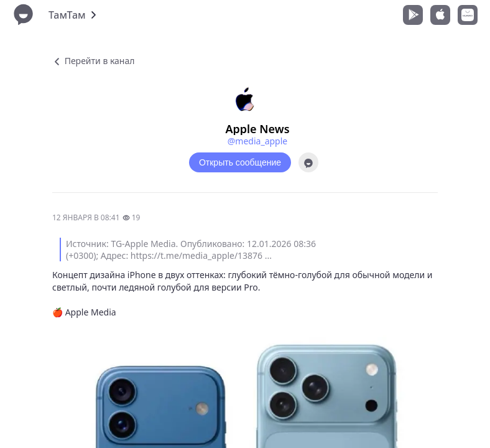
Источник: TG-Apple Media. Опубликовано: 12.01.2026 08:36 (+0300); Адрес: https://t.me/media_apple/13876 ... (191, 250)
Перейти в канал (93, 61)
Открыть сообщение (240, 162)
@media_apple (257, 141)
